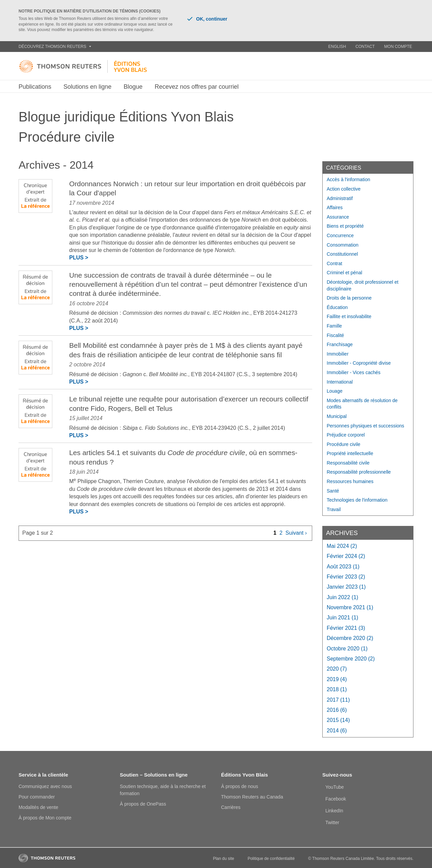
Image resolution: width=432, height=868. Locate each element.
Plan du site (224, 859)
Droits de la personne (349, 298)
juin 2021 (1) (342, 618)
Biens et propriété (345, 226)
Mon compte (398, 47)
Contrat (334, 263)
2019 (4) (337, 679)
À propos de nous (240, 786)
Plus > (79, 258)
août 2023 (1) (343, 567)
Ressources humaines (350, 481)
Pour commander (37, 797)
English (337, 47)
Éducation (337, 307)
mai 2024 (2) (342, 546)
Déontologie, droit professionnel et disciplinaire (362, 285)
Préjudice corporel (346, 435)
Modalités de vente (38, 807)
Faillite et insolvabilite (349, 316)
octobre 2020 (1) (347, 649)
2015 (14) (338, 720)
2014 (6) (337, 731)
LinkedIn (334, 811)
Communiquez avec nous (45, 786)
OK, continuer (207, 19)
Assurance (338, 217)
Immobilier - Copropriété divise (359, 363)
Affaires (335, 207)
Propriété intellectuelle (350, 453)
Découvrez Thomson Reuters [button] (55, 47)
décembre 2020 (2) (350, 638)
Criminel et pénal (344, 273)
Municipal (337, 416)
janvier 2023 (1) (346, 587)
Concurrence (340, 235)
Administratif (340, 198)
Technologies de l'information (357, 500)
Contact (365, 47)
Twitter (332, 822)
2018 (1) (337, 689)
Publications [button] (35, 87)
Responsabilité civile (348, 463)
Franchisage (340, 344)
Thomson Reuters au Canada (252, 797)
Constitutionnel (342, 254)
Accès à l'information (348, 179)
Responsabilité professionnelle (359, 472)
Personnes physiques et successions (366, 426)
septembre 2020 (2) (351, 659)
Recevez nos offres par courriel (197, 87)
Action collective (344, 189)
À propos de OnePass (143, 804)
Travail (334, 509)
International (340, 382)
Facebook (336, 799)
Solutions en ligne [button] (87, 87)
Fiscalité (335, 335)
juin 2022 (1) (342, 597)
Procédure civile (344, 444)
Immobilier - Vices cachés (354, 372)
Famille (334, 326)
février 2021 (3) (346, 628)
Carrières (231, 807)
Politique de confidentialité (271, 859)
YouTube (335, 787)
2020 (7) (337, 669)
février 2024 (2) (346, 556)
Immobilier (338, 354)
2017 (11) (338, 700)
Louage (335, 391)
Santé (333, 491)
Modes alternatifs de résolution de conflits (362, 404)
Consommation (343, 245)
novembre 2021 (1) (350, 607)
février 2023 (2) (346, 577)
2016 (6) (337, 710)
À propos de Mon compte (45, 818)
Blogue (133, 87)
